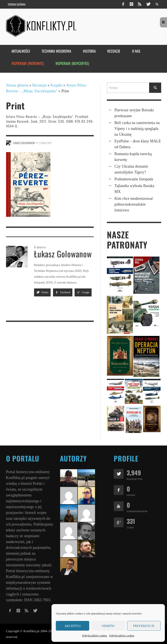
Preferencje (144, 626)
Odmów (108, 626)
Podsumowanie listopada (134, 179)
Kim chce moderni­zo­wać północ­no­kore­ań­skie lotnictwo (134, 204)
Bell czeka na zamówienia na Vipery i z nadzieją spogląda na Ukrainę (137, 129)
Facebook (63, 292)
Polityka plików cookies (95, 636)
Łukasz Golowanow (24, 143)
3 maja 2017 (45, 143)
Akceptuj (73, 626)
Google (83, 292)
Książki (56, 85)
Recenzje (39, 85)
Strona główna (17, 85)
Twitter (42, 292)
